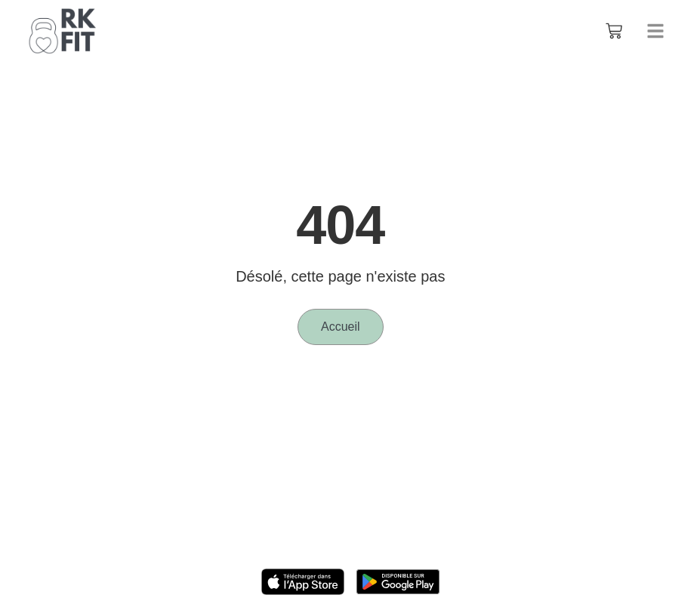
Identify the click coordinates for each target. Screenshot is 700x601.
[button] (655, 31)
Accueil (341, 327)
